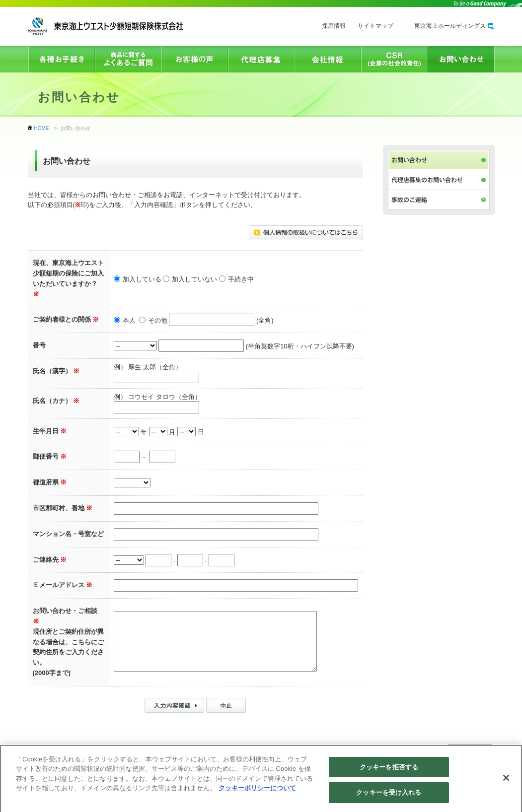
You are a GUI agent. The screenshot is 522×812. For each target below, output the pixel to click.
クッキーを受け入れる (389, 797)
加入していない (194, 280)
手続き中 (241, 280)
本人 (129, 321)
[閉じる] (506, 782)
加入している (142, 280)
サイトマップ (375, 26)
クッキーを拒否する (389, 772)
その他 (158, 321)
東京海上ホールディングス (454, 26)
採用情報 (334, 26)
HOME (42, 128)
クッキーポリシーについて (257, 793)
